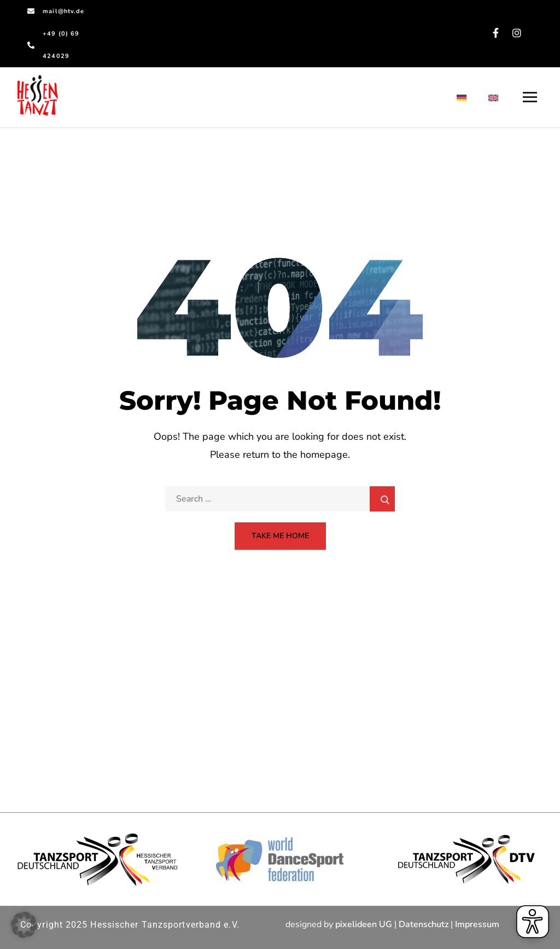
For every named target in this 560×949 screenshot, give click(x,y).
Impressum (477, 924)
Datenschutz (424, 924)
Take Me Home (280, 536)
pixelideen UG (364, 924)
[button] (24, 925)
